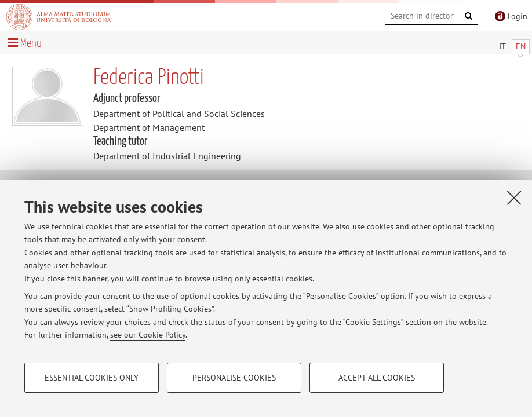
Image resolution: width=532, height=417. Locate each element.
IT (502, 46)
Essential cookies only (92, 378)
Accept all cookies (377, 378)
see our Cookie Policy (148, 335)
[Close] (514, 197)
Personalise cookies (234, 378)
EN (521, 46)
